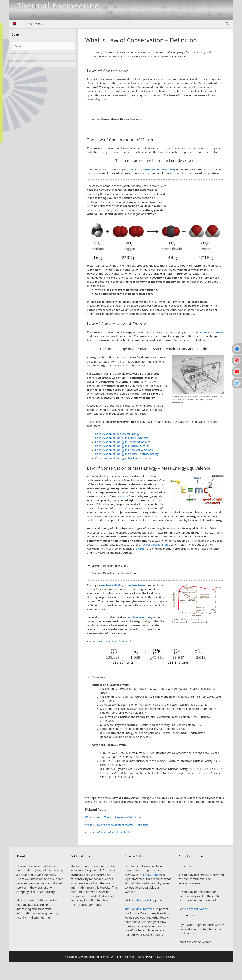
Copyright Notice (196, 909)
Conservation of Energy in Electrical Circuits (122, 446)
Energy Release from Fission (116, 641)
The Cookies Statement (140, 909)
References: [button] (96, 677)
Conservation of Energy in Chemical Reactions (124, 450)
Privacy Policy (151, 875)
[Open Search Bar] (227, 24)
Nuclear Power (145, 957)
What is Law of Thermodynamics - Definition (113, 817)
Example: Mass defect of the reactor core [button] (113, 573)
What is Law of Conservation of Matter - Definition (117, 825)
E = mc (125, 496)
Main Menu (35, 24)
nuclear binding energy (155, 544)
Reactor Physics (165, 957)
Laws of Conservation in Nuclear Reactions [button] (114, 119)
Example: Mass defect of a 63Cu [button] (108, 566)
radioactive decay (164, 169)
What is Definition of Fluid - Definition (109, 832)
